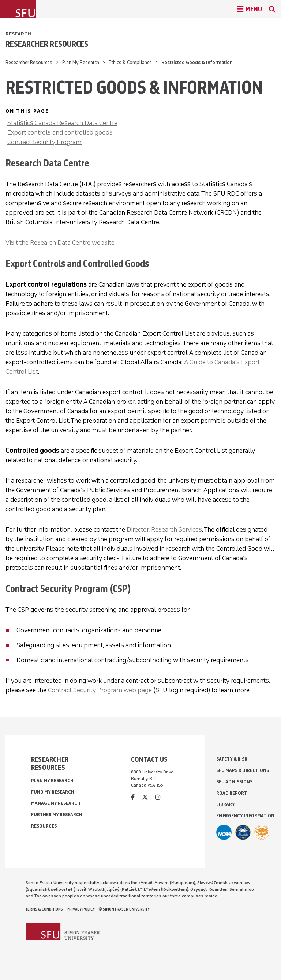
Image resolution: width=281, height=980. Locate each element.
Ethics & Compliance (130, 62)
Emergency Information (245, 816)
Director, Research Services (164, 529)
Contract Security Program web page (100, 690)
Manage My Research (56, 803)
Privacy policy (81, 909)
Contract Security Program (44, 142)
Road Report (232, 793)
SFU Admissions (234, 782)
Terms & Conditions (44, 909)
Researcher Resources (47, 44)
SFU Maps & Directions (243, 770)
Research (18, 34)
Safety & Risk (232, 759)
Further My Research (57, 815)
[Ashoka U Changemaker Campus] (262, 832)
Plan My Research (81, 62)
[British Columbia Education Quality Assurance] (243, 832)
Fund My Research (53, 792)
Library (226, 804)
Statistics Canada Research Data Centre (62, 123)
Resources (44, 826)
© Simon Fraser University (124, 909)
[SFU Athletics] (224, 832)
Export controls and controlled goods (60, 132)
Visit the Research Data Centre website (60, 242)
